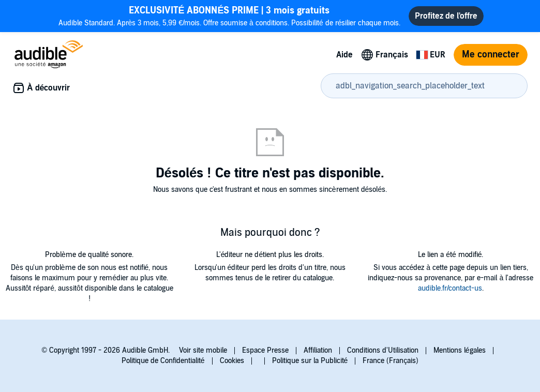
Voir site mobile (203, 350)
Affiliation (318, 350)
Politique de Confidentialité (163, 361)
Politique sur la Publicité (310, 361)
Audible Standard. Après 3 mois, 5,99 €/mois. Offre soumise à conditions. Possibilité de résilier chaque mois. (230, 16)
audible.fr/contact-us (450, 288)
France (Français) (391, 361)
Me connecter (491, 55)
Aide (344, 55)
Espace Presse (265, 350)
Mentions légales (460, 350)
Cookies (232, 361)
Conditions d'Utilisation (383, 350)
